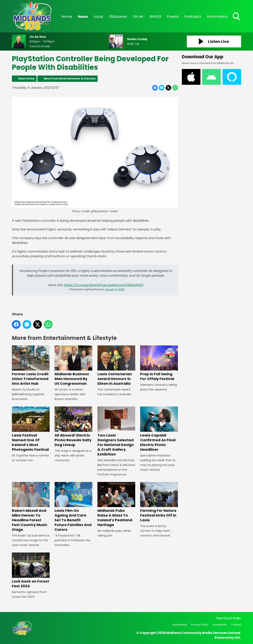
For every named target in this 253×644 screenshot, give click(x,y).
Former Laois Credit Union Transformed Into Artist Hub (31, 366)
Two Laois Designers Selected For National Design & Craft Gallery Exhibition (116, 431)
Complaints (219, 625)
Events (173, 17)
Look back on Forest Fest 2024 (31, 570)
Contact (236, 625)
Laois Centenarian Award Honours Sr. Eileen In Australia (116, 366)
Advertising (180, 625)
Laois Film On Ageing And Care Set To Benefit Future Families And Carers (73, 507)
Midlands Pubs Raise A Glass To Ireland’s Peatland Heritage (116, 505)
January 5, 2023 (114, 289)
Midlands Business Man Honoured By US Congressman (73, 366)
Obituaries (118, 17)
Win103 (155, 17)
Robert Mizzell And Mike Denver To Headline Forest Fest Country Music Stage (31, 507)
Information (218, 17)
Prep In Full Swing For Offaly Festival (159, 363)
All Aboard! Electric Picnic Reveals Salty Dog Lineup (73, 427)
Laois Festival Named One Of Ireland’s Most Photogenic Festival (31, 429)
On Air (138, 17)
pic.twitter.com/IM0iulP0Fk (123, 285)
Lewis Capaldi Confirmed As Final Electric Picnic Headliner (159, 429)
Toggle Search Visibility (237, 17)
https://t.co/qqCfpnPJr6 (83, 285)
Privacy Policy (199, 625)
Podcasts (193, 17)
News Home (26, 79)
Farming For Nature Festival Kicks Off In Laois (159, 502)
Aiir (237, 638)
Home (67, 17)
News (83, 17)
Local (98, 17)
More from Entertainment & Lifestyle (70, 79)
